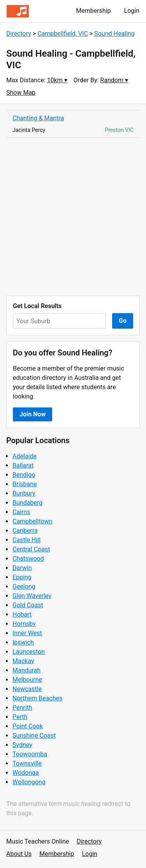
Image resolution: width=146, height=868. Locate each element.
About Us (19, 854)
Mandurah (26, 670)
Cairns (21, 512)
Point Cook (28, 726)
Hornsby (24, 624)
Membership (93, 11)
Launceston (29, 652)
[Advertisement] (73, 217)
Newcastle (27, 689)
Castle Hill (26, 540)
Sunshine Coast (34, 735)
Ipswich (23, 642)
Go (123, 321)
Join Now (33, 414)
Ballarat (23, 465)
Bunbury (24, 493)
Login (132, 11)
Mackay (23, 661)
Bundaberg (27, 503)
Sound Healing (114, 34)
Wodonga (26, 773)
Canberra (25, 531)
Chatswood (28, 559)
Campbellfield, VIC (63, 34)
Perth (20, 717)
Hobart (22, 614)
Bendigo (24, 475)
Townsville (27, 763)
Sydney (22, 745)
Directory (19, 34)
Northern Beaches (37, 698)
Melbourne (27, 680)
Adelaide (25, 456)
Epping (22, 577)
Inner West (27, 633)
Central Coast (31, 549)
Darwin (22, 568)
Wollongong (29, 782)
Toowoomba (30, 754)
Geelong (24, 586)
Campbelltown (32, 521)
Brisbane (25, 484)
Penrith (22, 708)
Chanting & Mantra (38, 118)
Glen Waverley (32, 596)
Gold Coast (28, 605)
